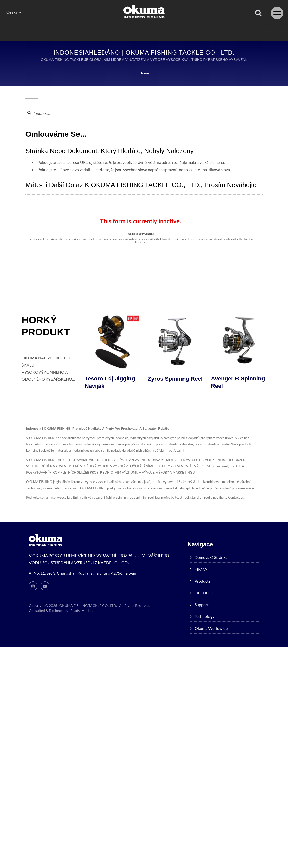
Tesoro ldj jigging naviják (111, 382)
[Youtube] (45, 586)
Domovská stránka (54, 30)
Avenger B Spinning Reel (239, 382)
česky (13, 12)
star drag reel (199, 498)
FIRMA (85, 30)
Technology (196, 30)
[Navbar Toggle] (277, 13)
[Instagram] (33, 586)
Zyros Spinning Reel (169, 382)
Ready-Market (81, 611)
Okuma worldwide (233, 30)
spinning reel (144, 498)
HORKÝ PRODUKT (47, 327)
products (111, 30)
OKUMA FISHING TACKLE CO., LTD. (88, 606)
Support (167, 30)
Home (144, 73)
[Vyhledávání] (258, 13)
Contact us (234, 498)
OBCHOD (140, 30)
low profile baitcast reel (171, 498)
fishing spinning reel (119, 498)
